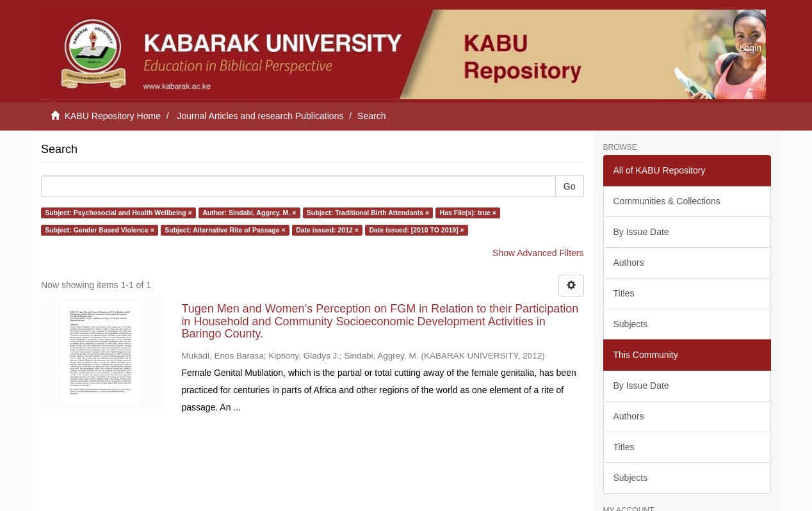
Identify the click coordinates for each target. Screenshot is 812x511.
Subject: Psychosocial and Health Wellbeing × (118, 213)
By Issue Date (641, 232)
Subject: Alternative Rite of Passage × (225, 230)
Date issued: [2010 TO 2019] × (416, 230)
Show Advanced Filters (538, 253)
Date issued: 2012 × (327, 230)
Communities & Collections (667, 201)
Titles (624, 293)
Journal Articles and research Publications (261, 116)
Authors (629, 263)
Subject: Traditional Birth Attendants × (368, 213)
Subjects (631, 324)
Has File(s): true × (468, 213)
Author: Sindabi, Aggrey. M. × (249, 213)
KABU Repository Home (113, 116)
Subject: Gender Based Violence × (100, 230)
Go (570, 186)
